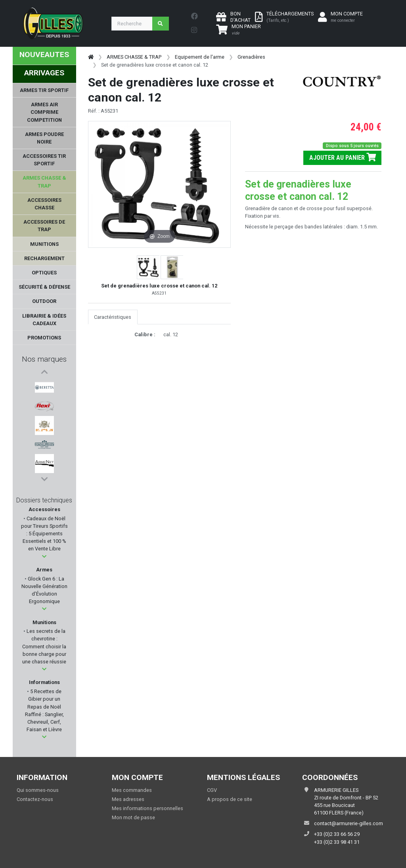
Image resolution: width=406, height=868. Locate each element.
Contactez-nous (35, 799)
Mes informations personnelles (147, 808)
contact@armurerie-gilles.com (349, 823)
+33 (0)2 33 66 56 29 (337, 834)
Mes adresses (128, 799)
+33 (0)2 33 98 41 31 (337, 842)
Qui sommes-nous (38, 790)
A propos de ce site (230, 799)
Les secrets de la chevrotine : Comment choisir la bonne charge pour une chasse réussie (44, 646)
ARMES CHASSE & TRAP (134, 57)
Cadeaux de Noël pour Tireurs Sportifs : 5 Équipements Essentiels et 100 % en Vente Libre (44, 534)
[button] (44, 557)
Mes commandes (132, 790)
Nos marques (44, 359)
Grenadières (251, 57)
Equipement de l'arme (200, 57)
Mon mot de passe (133, 817)
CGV (212, 790)
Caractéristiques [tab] (113, 317)
